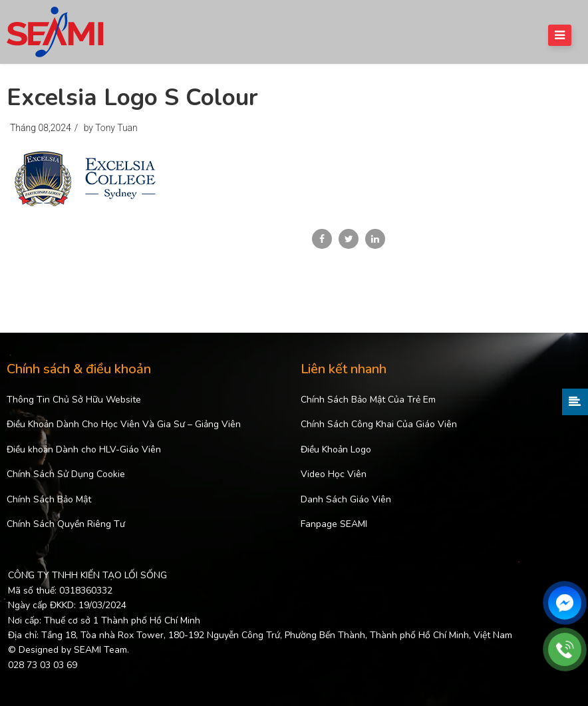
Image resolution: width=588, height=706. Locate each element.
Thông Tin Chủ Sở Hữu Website (74, 400)
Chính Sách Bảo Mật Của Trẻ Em (368, 400)
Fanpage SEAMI (334, 524)
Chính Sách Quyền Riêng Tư (66, 524)
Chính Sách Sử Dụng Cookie (66, 474)
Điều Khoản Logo (336, 449)
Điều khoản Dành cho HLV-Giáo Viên (84, 449)
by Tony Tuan (111, 128)
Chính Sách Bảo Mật (49, 499)
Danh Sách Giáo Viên (346, 499)
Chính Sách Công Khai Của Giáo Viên (379, 424)
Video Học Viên (334, 474)
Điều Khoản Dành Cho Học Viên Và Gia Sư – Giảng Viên (124, 424)
